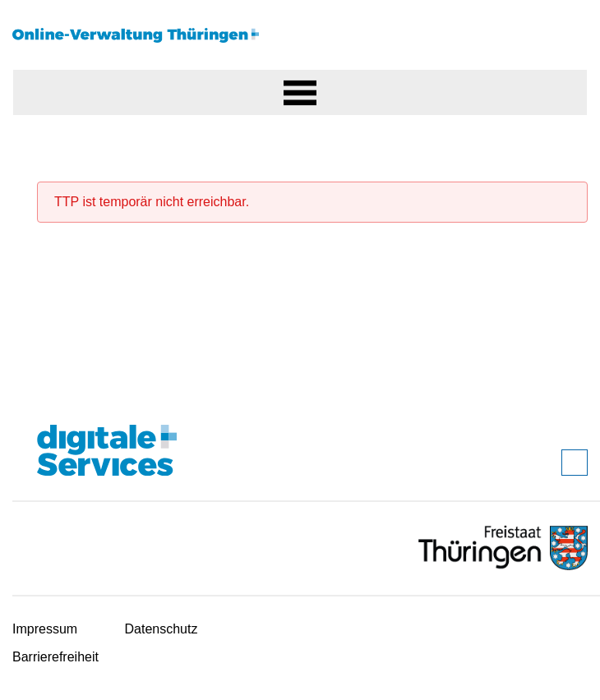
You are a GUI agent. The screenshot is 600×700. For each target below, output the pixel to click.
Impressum (45, 629)
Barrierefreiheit (55, 657)
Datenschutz (162, 629)
